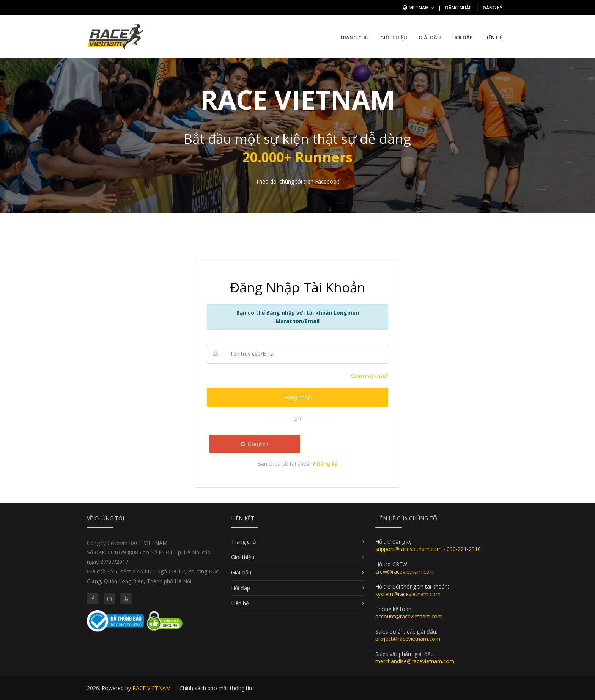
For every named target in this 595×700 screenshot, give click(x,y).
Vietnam (422, 8)
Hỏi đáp (463, 38)
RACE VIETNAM (152, 688)
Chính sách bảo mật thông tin (216, 688)
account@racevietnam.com (409, 616)
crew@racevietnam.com (405, 572)
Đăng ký (493, 8)
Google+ (255, 444)
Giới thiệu (394, 38)
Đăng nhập (458, 8)
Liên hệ (493, 38)
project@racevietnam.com (408, 639)
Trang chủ (354, 38)
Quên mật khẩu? (370, 376)
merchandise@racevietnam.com (415, 661)
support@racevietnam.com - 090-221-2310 (428, 549)
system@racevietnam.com (408, 594)
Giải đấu (430, 38)
